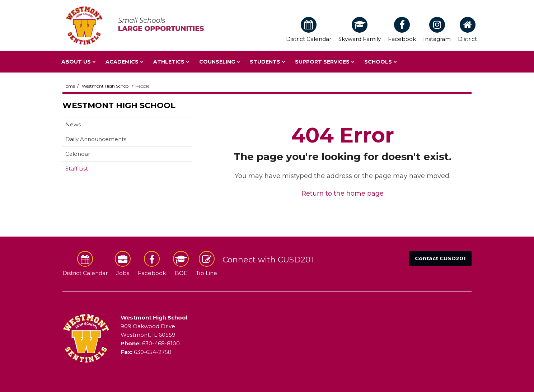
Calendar (78, 154)
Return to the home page (343, 193)
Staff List (77, 169)
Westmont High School (106, 86)
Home (69, 86)
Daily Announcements (96, 139)
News (73, 124)
